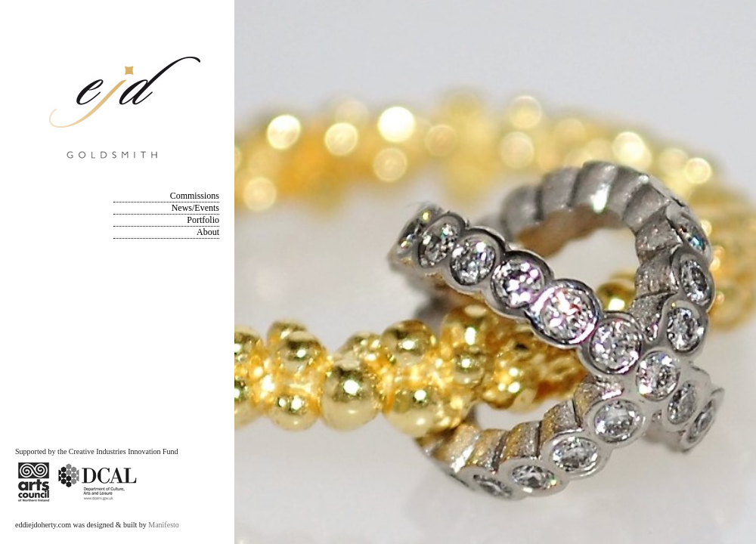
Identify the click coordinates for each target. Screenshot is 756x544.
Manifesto (164, 525)
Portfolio (203, 220)
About (208, 232)
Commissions (195, 196)
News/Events (195, 208)
